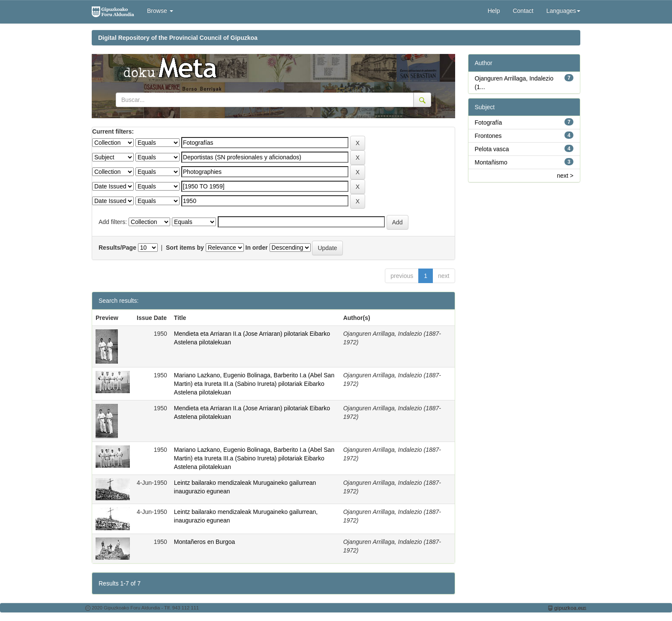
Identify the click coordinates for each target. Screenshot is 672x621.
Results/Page (117, 248)
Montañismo (491, 162)
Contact (523, 11)
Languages (563, 11)
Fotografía (489, 122)
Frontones (488, 136)
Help (494, 11)
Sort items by (185, 248)
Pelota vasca (492, 149)
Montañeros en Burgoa (204, 542)
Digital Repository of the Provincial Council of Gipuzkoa (178, 38)
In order (257, 248)
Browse (160, 11)
